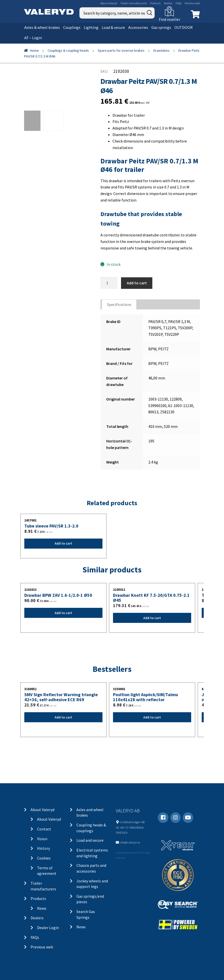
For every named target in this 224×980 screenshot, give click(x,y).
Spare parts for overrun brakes (121, 50)
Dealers (168, 3)
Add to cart (137, 283)
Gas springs (161, 27)
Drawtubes (161, 50)
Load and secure (90, 840)
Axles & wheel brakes (42, 27)
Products (155, 3)
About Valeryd (109, 3)
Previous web (192, 3)
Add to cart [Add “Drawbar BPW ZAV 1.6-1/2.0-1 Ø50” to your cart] (63, 613)
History (43, 848)
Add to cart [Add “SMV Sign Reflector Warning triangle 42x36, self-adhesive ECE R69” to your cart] (63, 717)
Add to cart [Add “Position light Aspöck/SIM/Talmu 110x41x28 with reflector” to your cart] (152, 717)
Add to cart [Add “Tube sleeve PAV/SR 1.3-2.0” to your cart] (63, 543)
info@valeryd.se (130, 842)
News (42, 908)
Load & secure (113, 27)
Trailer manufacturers (134, 3)
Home (34, 50)
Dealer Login (48, 928)
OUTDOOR (184, 27)
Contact (44, 829)
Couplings (72, 27)
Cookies (44, 858)
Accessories (138, 27)
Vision (42, 839)
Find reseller (170, 19)
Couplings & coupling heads (68, 50)
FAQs (179, 3)
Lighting (91, 27)
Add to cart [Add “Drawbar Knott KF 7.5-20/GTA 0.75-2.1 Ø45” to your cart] (152, 618)
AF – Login (33, 38)
